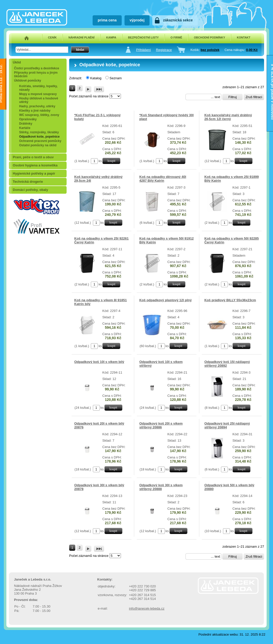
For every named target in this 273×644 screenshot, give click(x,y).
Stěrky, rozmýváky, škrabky (39, 132)
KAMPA (111, 37)
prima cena (107, 20)
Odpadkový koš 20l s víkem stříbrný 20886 (161, 425)
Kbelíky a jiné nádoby (35, 111)
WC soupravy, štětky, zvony (39, 115)
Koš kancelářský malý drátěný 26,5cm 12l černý (228, 117)
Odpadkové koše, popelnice (39, 137)
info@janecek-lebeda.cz (147, 608)
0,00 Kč (252, 50)
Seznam (116, 78)
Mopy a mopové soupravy (38, 94)
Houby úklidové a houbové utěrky (39, 100)
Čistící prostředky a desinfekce (37, 68)
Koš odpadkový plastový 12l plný (165, 300)
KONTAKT (244, 37)
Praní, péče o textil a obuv (33, 157)
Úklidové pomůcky (28, 81)
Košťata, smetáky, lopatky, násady (38, 88)
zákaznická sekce (178, 20)
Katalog (96, 78)
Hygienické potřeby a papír (34, 173)
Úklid (17, 62)
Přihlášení (143, 50)
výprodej (137, 20)
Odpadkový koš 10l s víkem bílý (99, 362)
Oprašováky (28, 119)
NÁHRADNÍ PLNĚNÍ (81, 37)
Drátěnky (26, 124)
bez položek (210, 50)
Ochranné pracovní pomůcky (40, 141)
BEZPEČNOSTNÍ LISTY (143, 37)
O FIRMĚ (176, 37)
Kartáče (25, 128)
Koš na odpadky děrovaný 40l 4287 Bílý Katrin (163, 179)
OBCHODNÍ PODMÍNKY (209, 37)
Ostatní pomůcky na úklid (38, 145)
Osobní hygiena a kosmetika (35, 165)
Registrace (164, 50)
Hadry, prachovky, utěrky (37, 106)
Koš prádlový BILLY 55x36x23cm (230, 300)
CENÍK (52, 37)
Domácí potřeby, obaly (30, 190)
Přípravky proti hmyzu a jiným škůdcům (36, 74)
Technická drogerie (28, 182)
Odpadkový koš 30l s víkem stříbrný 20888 (161, 487)
